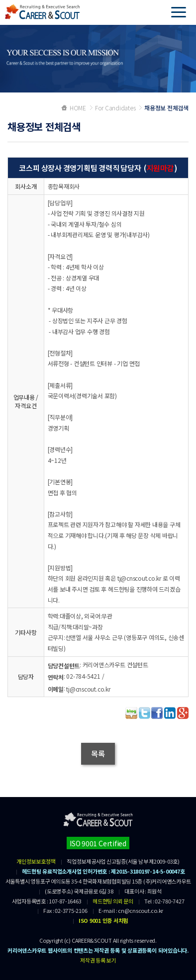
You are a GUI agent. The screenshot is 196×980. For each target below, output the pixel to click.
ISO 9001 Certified (98, 843)
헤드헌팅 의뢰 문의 (113, 901)
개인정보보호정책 (36, 861)
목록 (98, 754)
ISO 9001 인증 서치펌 (103, 920)
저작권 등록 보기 (98, 960)
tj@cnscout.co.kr (88, 689)
